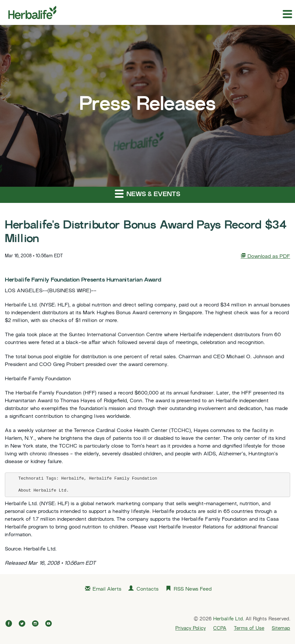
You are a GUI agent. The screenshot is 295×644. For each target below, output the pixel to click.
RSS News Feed (193, 589)
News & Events (147, 193)
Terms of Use (249, 628)
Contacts (147, 589)
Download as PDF (265, 256)
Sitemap (281, 628)
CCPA (220, 628)
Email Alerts (107, 589)
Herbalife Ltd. (229, 619)
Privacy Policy (191, 628)
